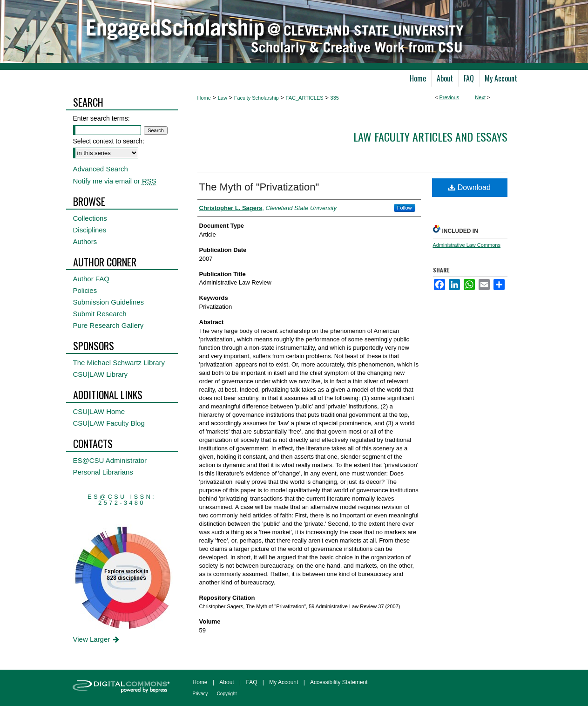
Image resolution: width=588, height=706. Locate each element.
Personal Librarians (103, 472)
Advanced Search (101, 169)
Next (480, 97)
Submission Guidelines (109, 302)
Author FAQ (91, 279)
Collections (90, 218)
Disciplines (90, 230)
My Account (284, 682)
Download (470, 187)
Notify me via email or (115, 181)
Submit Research (100, 314)
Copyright (227, 694)
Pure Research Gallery (108, 325)
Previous (449, 97)
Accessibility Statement (339, 682)
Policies (85, 290)
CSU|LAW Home (99, 411)
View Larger (97, 639)
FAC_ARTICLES (305, 98)
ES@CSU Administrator (110, 460)
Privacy (200, 694)
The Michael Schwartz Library (119, 363)
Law (223, 98)
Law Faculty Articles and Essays (430, 136)
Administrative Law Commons (467, 245)
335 (335, 98)
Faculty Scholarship (257, 98)
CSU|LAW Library (101, 374)
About (226, 682)
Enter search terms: (101, 118)
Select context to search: (109, 141)
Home (204, 98)
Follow (405, 208)
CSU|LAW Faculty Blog (109, 423)
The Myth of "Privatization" (259, 187)
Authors (85, 241)
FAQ (251, 682)
